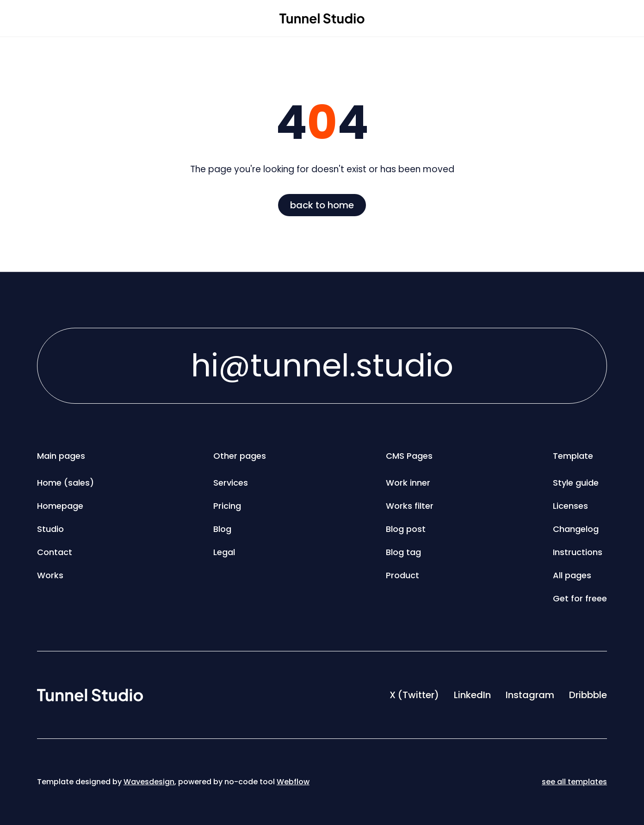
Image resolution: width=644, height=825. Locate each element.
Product (402, 575)
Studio (50, 529)
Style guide (576, 483)
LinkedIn (472, 695)
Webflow (293, 782)
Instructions (578, 552)
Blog (222, 529)
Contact (55, 552)
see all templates (574, 782)
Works (50, 575)
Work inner (408, 483)
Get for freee (580, 598)
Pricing (227, 506)
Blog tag (403, 552)
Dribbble (588, 695)
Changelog (576, 529)
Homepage (60, 506)
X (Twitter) (414, 695)
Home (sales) (65, 483)
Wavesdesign (149, 782)
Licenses (570, 506)
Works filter (410, 506)
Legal (224, 552)
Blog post (406, 529)
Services (231, 483)
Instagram (530, 695)
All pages (572, 575)
